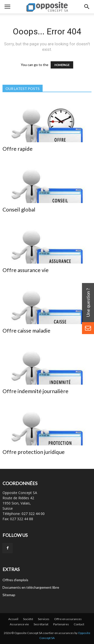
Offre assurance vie (26, 270)
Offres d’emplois (15, 580)
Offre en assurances (68, 619)
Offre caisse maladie (26, 330)
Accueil (13, 619)
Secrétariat (41, 624)
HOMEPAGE (62, 65)
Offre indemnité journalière (35, 391)
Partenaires (61, 624)
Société (28, 619)
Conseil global (19, 209)
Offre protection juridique (34, 452)
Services (44, 619)
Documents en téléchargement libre (31, 587)
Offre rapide (18, 149)
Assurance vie (19, 624)
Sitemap (9, 595)
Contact (79, 624)
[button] (87, 7)
